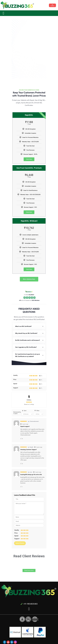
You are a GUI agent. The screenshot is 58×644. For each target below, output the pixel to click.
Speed (15, 384)
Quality (15, 375)
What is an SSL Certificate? (23, 326)
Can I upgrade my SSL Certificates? (26, 347)
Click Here (29, 159)
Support (16, 388)
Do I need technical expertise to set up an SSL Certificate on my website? (28, 355)
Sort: (24, 411)
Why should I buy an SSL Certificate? (26, 333)
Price (15, 380)
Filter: (37, 411)
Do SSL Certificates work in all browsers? (28, 340)
